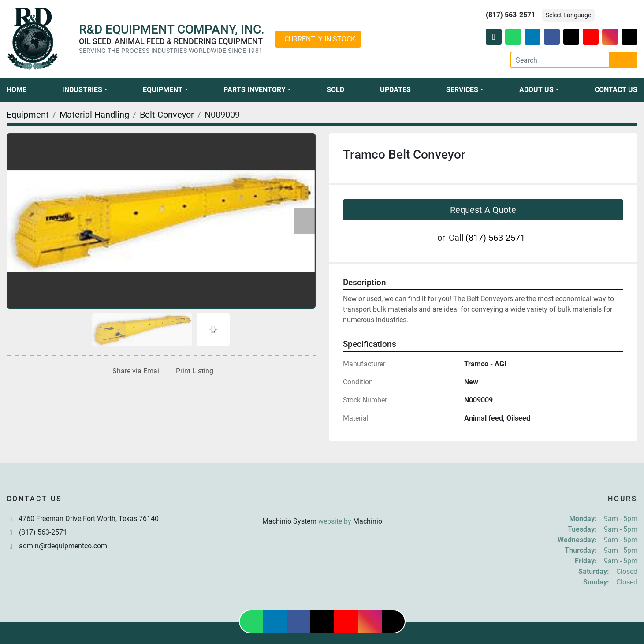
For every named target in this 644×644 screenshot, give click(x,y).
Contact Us (616, 90)
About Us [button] (536, 90)
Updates (395, 90)
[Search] (560, 60)
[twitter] (571, 37)
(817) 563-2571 (510, 15)
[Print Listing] (193, 371)
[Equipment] (28, 115)
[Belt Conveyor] (167, 115)
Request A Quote (483, 210)
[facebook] (552, 37)
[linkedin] (532, 37)
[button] (85, 90)
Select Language (568, 15)
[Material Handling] (94, 115)
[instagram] (610, 37)
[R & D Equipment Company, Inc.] (322, 500)
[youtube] (591, 37)
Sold (335, 90)
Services (462, 90)
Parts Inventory (255, 90)
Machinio (368, 521)
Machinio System (289, 521)
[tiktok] (629, 37)
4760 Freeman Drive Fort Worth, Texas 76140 (89, 519)
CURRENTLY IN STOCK (320, 39)
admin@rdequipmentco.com (63, 546)
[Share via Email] (135, 371)
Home (17, 90)
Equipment (163, 90)
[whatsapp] (513, 37)
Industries (82, 90)
